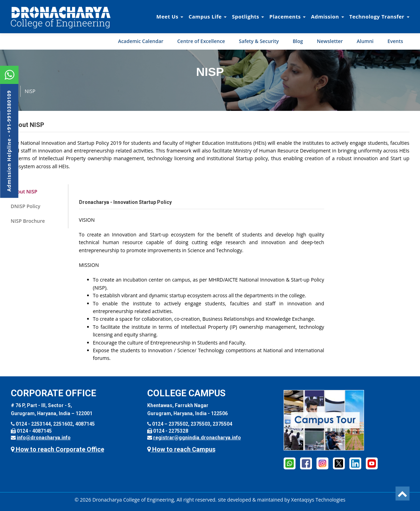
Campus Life (208, 16)
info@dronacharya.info (44, 438)
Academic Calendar (141, 41)
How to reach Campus (181, 449)
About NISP (24, 191)
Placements (287, 16)
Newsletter (330, 41)
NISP (30, 91)
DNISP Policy (26, 206)
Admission (327, 16)
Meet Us (170, 16)
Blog (298, 41)
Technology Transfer (379, 16)
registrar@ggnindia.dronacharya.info (197, 438)
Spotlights (248, 16)
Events (395, 41)
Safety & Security (259, 41)
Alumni (365, 41)
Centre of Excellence (201, 41)
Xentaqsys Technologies (318, 500)
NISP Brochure (28, 221)
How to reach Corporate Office (58, 449)
